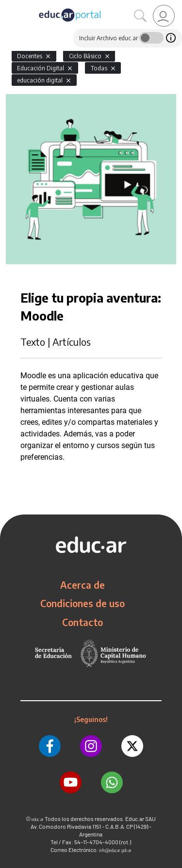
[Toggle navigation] (9, 5)
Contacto (83, 622)
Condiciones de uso (83, 603)
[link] (164, 16)
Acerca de (83, 585)
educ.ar (38, 819)
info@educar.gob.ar (116, 850)
